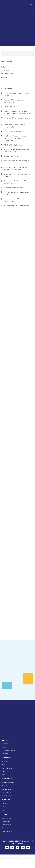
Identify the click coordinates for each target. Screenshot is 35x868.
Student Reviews (7, 768)
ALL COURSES (6, 88)
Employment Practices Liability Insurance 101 (14, 126)
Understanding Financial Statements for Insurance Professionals (16, 207)
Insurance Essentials (8, 783)
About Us (5, 762)
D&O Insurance (6, 789)
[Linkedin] (23, 847)
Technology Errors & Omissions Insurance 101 (15, 200)
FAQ (3, 807)
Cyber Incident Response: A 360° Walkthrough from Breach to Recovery (17, 112)
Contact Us (5, 804)
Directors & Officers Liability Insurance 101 (17, 119)
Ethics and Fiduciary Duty (13, 131)
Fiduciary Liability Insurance (13, 145)
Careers (4, 771)
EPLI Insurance (6, 792)
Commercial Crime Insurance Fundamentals (14, 101)
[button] (26, 5)
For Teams (5, 754)
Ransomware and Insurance (13, 188)
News (3, 775)
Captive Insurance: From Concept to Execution (16, 94)
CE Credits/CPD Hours (8, 750)
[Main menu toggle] (31, 5)
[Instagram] (17, 847)
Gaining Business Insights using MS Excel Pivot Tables (16, 151)
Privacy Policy (6, 821)
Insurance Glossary (7, 796)
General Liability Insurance (13, 156)
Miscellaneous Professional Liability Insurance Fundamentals (16, 169)
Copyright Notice (7, 818)
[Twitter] (12, 847)
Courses (4, 747)
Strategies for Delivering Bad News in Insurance (17, 193)
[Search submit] (32, 54)
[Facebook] (7, 847)
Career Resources (7, 786)
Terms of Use (6, 828)
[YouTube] (28, 847)
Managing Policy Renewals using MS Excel (17, 162)
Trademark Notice (7, 831)
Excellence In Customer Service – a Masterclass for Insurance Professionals (16, 138)
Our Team (5, 765)
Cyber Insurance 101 (11, 107)
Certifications (5, 744)
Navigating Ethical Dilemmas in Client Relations (17, 175)
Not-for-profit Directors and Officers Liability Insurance (16, 182)
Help (3, 810)
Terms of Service (7, 825)
